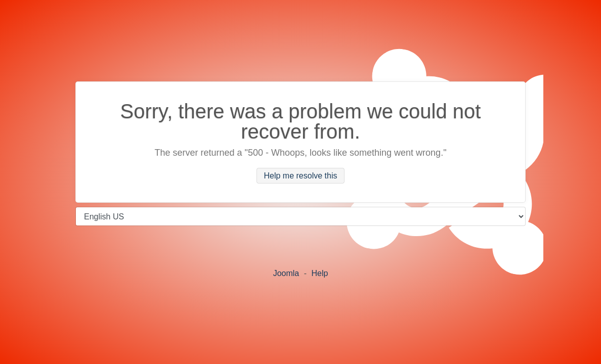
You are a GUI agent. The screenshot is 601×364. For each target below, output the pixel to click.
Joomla (286, 273)
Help (319, 273)
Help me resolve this (301, 176)
